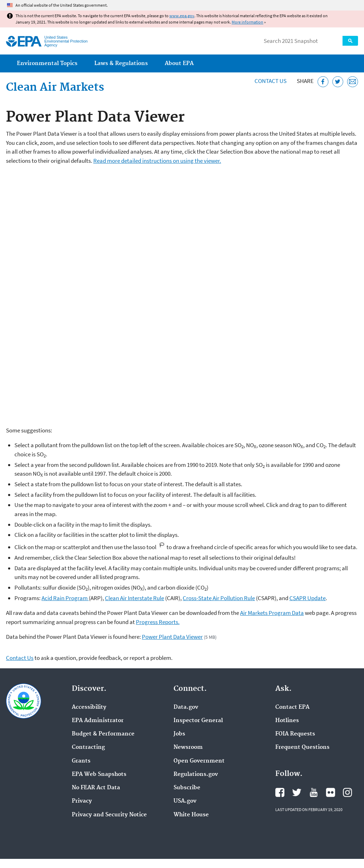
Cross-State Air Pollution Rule (219, 598)
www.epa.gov (182, 16)
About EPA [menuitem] (179, 63)
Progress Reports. (158, 622)
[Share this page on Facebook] (323, 82)
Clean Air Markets (55, 88)
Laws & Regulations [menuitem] (121, 63)
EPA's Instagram (347, 792)
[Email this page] (353, 82)
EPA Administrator (98, 721)
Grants (81, 761)
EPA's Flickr (331, 792)
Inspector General (198, 721)
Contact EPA (292, 707)
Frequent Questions (302, 747)
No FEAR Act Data (96, 788)
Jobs (179, 734)
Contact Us (271, 81)
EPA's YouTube (314, 792)
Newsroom (188, 747)
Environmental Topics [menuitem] (47, 63)
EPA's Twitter (297, 792)
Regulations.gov (196, 774)
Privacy (82, 801)
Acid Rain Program (65, 598)
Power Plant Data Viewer (172, 637)
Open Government (199, 761)
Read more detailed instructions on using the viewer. (157, 161)
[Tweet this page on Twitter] (338, 82)
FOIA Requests (295, 734)
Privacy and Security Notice (109, 815)
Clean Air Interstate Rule (134, 598)
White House (191, 815)
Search (350, 41)
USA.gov (185, 801)
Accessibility (89, 707)
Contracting (88, 747)
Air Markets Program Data (272, 613)
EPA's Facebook (280, 792)
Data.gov (186, 707)
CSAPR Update (307, 598)
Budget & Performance (103, 734)
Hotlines (287, 721)
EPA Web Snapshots (99, 774)
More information (247, 22)
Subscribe (187, 788)
